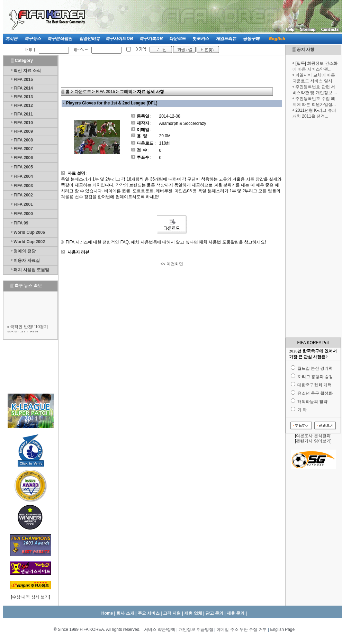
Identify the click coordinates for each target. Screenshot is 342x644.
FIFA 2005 (23, 167)
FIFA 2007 (23, 149)
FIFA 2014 (23, 88)
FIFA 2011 (23, 114)
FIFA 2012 (23, 105)
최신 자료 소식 (27, 71)
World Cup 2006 (29, 232)
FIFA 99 (21, 223)
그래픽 (126, 92)
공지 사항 (305, 49)
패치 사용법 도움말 (31, 270)
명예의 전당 (24, 251)
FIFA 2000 (23, 214)
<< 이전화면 (172, 264)
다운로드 (83, 92)
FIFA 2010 (23, 123)
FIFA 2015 (23, 80)
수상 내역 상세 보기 (30, 597)
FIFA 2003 (23, 186)
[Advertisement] (313, 228)
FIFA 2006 (23, 158)
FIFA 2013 (23, 97)
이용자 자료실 (26, 260)
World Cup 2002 (29, 242)
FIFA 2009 (23, 131)
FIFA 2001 (23, 204)
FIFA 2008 (23, 140)
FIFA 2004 (23, 176)
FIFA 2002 (23, 195)
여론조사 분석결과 (313, 436)
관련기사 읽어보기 (313, 441)
